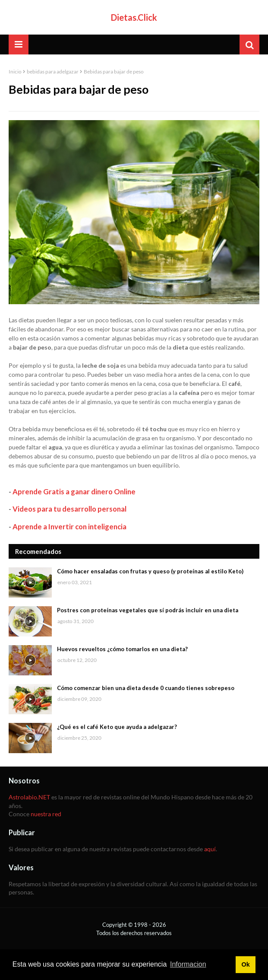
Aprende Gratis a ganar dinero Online (74, 492)
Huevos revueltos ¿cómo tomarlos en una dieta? (122, 649)
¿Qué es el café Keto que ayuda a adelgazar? (117, 727)
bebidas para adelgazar (53, 72)
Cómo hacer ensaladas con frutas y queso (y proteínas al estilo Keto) (150, 571)
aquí (210, 849)
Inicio (15, 72)
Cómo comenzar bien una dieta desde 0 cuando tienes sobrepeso (146, 688)
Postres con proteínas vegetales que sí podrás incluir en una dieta (148, 610)
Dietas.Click (134, 17)
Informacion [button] (188, 964)
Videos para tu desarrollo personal (69, 509)
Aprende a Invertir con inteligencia (69, 527)
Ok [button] (245, 964)
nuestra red (46, 814)
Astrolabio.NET (29, 797)
